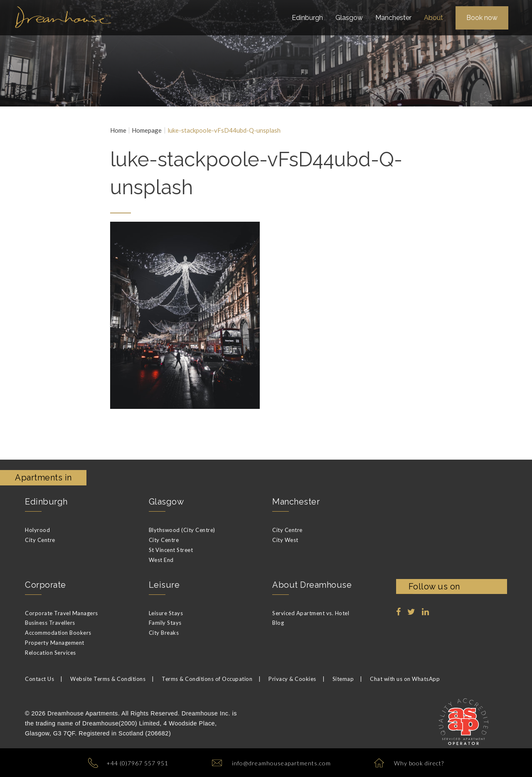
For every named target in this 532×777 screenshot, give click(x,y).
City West (285, 540)
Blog (278, 623)
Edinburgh (46, 502)
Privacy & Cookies (292, 679)
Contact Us (39, 679)
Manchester (296, 502)
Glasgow (166, 502)
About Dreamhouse (312, 585)
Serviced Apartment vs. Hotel (311, 613)
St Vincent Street (171, 550)
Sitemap (343, 679)
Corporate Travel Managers (62, 613)
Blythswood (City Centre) (182, 530)
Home (118, 130)
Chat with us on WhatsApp (405, 679)
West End (161, 560)
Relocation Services (50, 653)
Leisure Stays (166, 613)
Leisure (164, 585)
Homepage (147, 130)
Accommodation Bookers (58, 633)
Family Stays (165, 623)
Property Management (55, 643)
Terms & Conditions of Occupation (207, 679)
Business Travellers (50, 623)
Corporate (46, 585)
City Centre (40, 540)
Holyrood (37, 530)
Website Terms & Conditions (108, 679)
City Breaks (164, 633)
